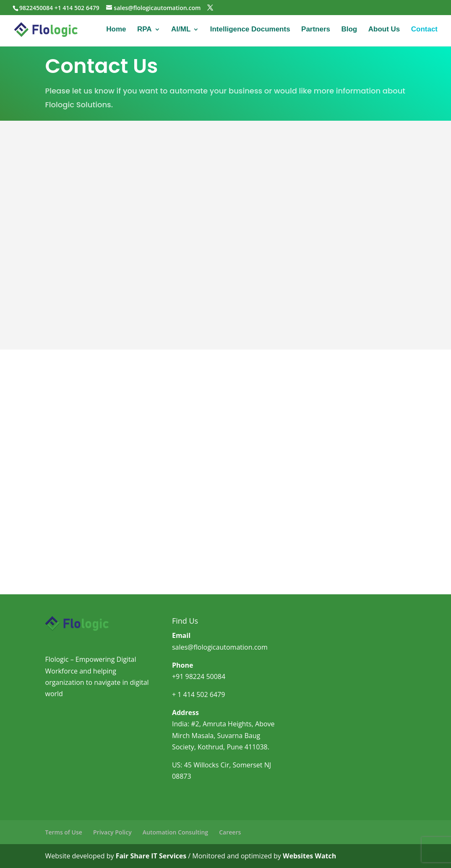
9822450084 (36, 8)
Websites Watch (309, 856)
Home (116, 30)
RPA (145, 30)
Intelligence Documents (250, 30)
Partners (316, 30)
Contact (424, 30)
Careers (230, 832)
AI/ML (181, 30)
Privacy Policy (112, 832)
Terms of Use (64, 832)
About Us (384, 30)
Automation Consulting (175, 832)
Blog (349, 30)
